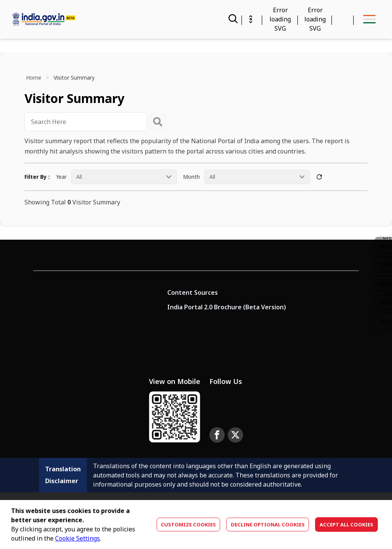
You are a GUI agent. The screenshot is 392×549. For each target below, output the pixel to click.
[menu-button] (369, 19)
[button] (383, 283)
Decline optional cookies (268, 524)
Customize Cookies (188, 524)
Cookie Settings (78, 538)
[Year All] (124, 177)
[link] (383, 264)
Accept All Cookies (346, 524)
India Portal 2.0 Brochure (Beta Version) (227, 307)
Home (34, 78)
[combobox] (86, 122)
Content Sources (193, 292)
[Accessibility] (315, 19)
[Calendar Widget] (280, 19)
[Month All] (257, 177)
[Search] (232, 19)
